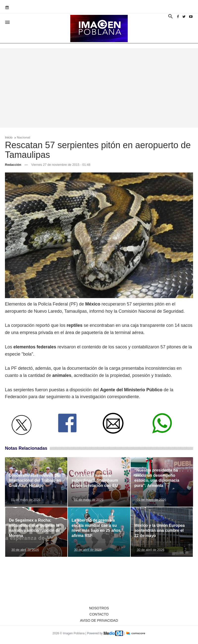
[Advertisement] (99, 88)
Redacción (13, 165)
